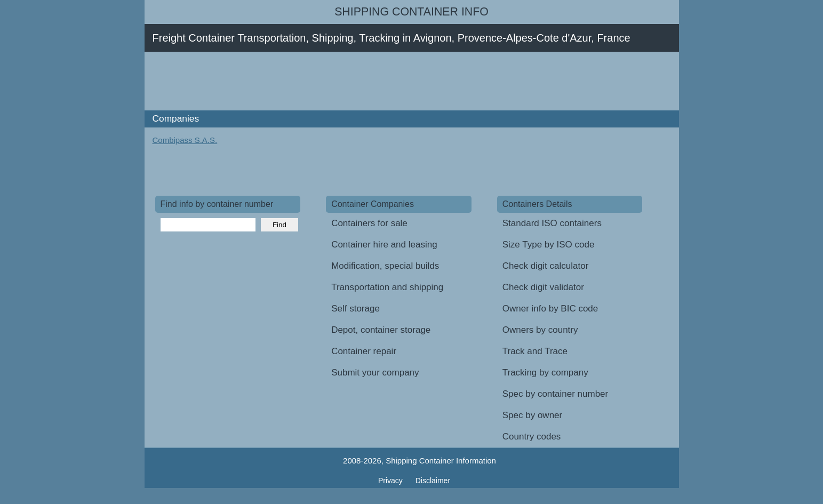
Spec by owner (532, 415)
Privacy (391, 481)
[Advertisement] (349, 81)
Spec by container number (555, 394)
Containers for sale (369, 223)
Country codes (532, 437)
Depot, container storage (381, 330)
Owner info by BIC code (550, 309)
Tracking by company (545, 373)
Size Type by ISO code (549, 245)
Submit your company (375, 373)
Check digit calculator (546, 266)
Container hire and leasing (384, 245)
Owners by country (540, 330)
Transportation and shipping (387, 287)
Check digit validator (543, 287)
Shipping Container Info (411, 12)
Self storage (355, 309)
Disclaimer (433, 481)
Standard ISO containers (552, 223)
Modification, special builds (385, 266)
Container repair (364, 351)
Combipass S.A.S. (185, 140)
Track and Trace (535, 351)
